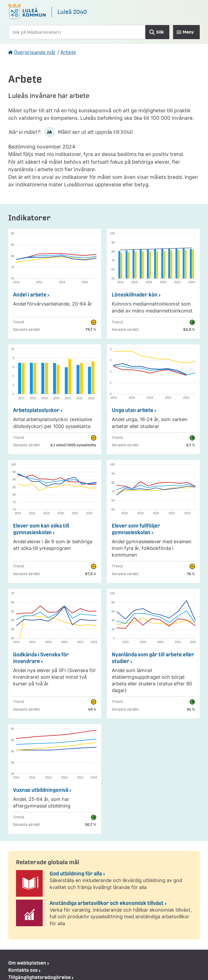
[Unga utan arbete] (153, 399)
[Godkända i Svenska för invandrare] (55, 654)
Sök (160, 32)
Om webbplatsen (27, 963)
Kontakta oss (23, 970)
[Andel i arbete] (55, 284)
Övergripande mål (35, 52)
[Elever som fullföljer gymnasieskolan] (153, 521)
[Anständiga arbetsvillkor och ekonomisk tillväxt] (104, 915)
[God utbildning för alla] (104, 883)
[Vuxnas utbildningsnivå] (55, 779)
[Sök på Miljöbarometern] (77, 32)
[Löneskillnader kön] (153, 284)
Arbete (68, 52)
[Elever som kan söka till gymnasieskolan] (55, 521)
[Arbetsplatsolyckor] (55, 399)
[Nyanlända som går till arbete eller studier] (153, 654)
